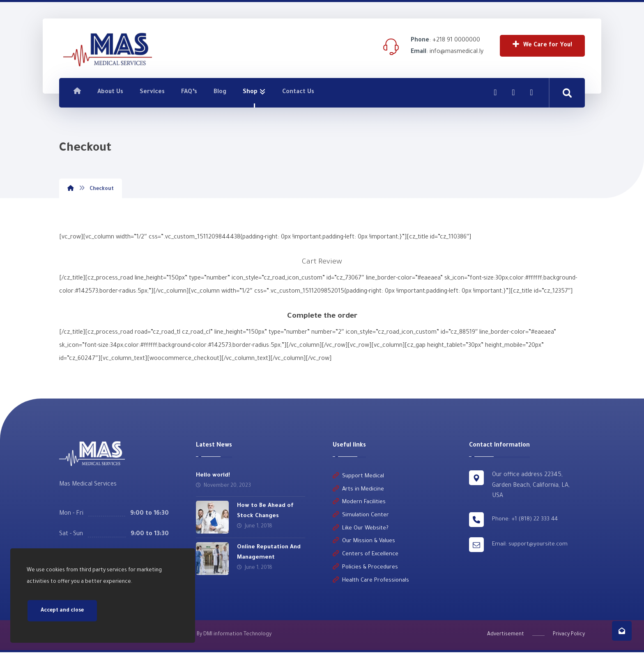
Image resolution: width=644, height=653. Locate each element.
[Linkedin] (513, 92)
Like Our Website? (361, 529)
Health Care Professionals (371, 582)
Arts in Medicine (358, 490)
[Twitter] (531, 92)
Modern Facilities (359, 503)
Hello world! (213, 475)
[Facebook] (495, 92)
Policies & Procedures (365, 569)
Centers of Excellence (366, 556)
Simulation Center (361, 516)
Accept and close (62, 611)
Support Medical (358, 477)
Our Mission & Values (364, 542)
